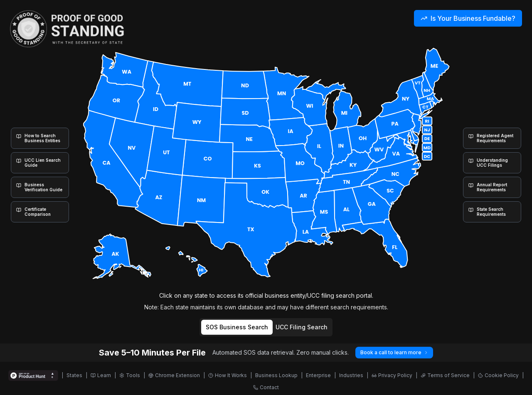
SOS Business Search (237, 327)
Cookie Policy (498, 375)
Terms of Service (445, 375)
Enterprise (318, 375)
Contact (266, 387)
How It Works (228, 375)
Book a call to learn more (394, 352)
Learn (101, 375)
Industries (351, 375)
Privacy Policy (392, 375)
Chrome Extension (174, 375)
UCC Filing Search (302, 327)
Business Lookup (276, 375)
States (74, 375)
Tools (130, 375)
